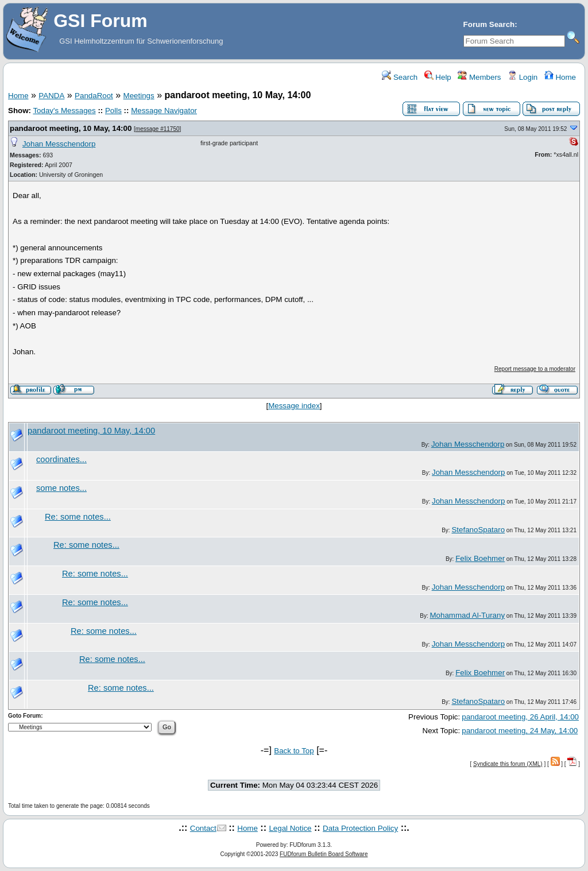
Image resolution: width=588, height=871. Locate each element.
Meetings (139, 96)
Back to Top (294, 751)
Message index (294, 406)
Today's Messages (64, 111)
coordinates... (61, 459)
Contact (203, 828)
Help (438, 77)
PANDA (51, 96)
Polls (113, 111)
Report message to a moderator (535, 369)
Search (400, 77)
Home (560, 77)
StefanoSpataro (478, 530)
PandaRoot (94, 96)
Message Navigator (164, 111)
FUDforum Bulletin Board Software (324, 854)
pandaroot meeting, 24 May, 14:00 (520, 731)
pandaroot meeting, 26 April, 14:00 (520, 717)
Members (479, 77)
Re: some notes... (78, 517)
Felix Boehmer (480, 558)
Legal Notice (290, 828)
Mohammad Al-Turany (467, 615)
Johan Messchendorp (59, 144)
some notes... (61, 488)
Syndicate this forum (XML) (508, 764)
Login (523, 77)
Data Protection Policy (360, 828)
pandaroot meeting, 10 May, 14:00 (71, 128)
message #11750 (158, 129)
